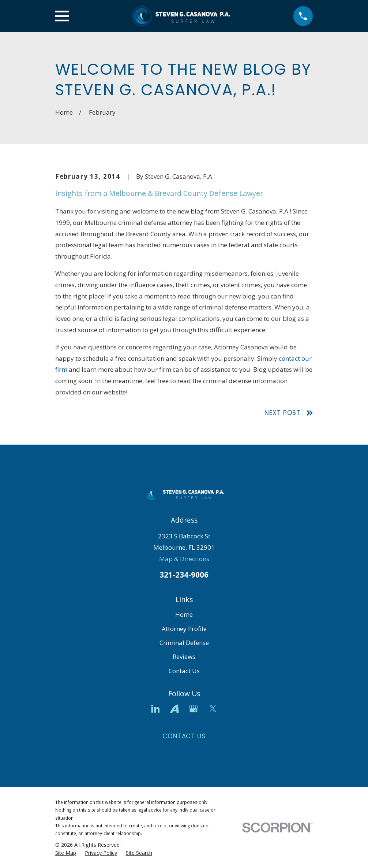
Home (184, 614)
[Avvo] (174, 709)
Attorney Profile (184, 629)
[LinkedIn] (155, 709)
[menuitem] (66, 853)
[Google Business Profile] (194, 709)
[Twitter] (213, 709)
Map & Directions (184, 559)
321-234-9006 (184, 575)
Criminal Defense (184, 643)
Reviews (184, 656)
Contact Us (184, 671)
